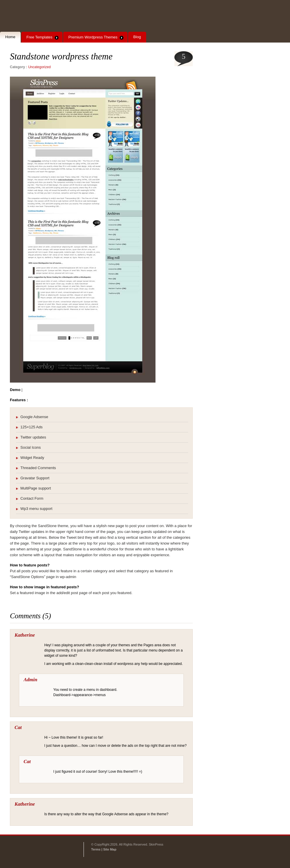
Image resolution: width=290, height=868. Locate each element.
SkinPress (40, 16)
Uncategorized (39, 67)
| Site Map (109, 849)
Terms (96, 849)
